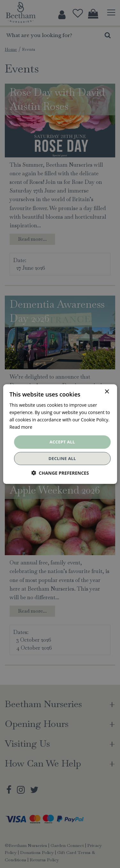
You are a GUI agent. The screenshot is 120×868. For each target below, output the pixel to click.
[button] (60, 473)
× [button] (107, 392)
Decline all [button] (62, 458)
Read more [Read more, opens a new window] (21, 427)
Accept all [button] (62, 442)
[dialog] (60, 434)
